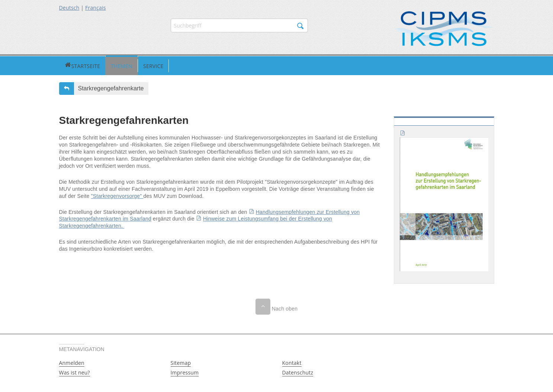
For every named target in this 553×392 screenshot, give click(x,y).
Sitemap (181, 362)
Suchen (300, 26)
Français (96, 8)
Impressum (185, 371)
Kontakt (292, 362)
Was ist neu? (75, 371)
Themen (94, 65)
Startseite (68, 65)
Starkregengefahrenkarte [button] (111, 87)
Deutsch (69, 8)
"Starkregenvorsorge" (117, 195)
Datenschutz (298, 371)
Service (125, 65)
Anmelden (72, 362)
